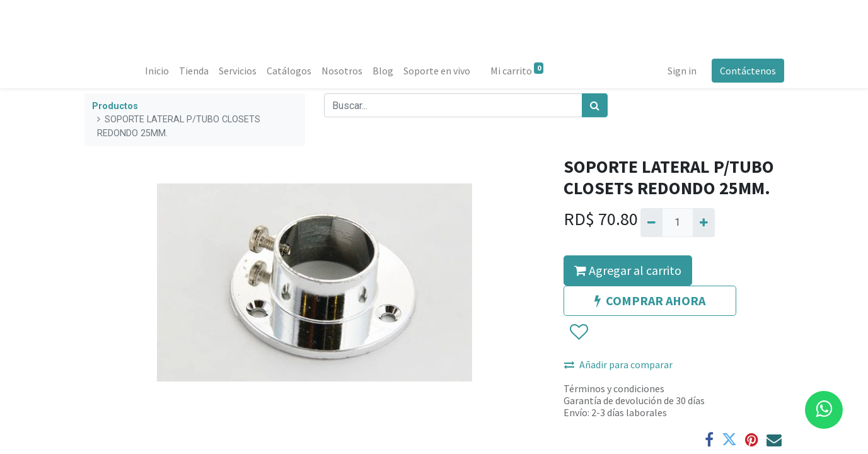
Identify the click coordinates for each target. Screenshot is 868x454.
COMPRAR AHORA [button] (650, 300)
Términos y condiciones (614, 388)
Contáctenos (748, 71)
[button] (578, 332)
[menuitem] (157, 71)
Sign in (682, 71)
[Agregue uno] (704, 223)
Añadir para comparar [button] (618, 364)
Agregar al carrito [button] (628, 270)
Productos (115, 106)
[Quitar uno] (651, 223)
